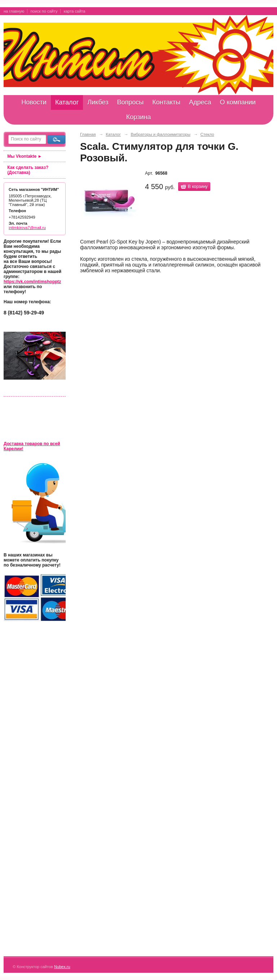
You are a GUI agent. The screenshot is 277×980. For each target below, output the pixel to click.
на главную (14, 11)
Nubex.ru (62, 967)
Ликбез (98, 102)
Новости (34, 102)
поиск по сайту (44, 11)
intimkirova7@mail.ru (27, 228)
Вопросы (130, 102)
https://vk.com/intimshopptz (32, 282)
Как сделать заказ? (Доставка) (28, 170)
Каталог (67, 102)
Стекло (207, 134)
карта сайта (74, 11)
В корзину (198, 187)
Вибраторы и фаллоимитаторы (161, 134)
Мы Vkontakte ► (25, 156)
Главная (88, 134)
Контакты (166, 102)
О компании (238, 102)
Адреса (200, 102)
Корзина (139, 117)
